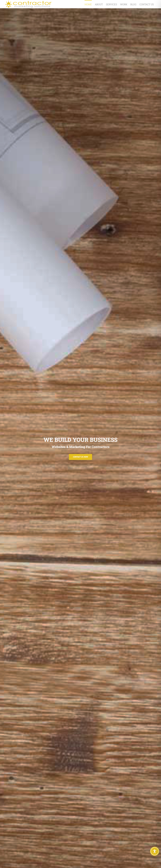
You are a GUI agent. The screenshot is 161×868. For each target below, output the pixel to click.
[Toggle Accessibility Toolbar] (155, 851)
